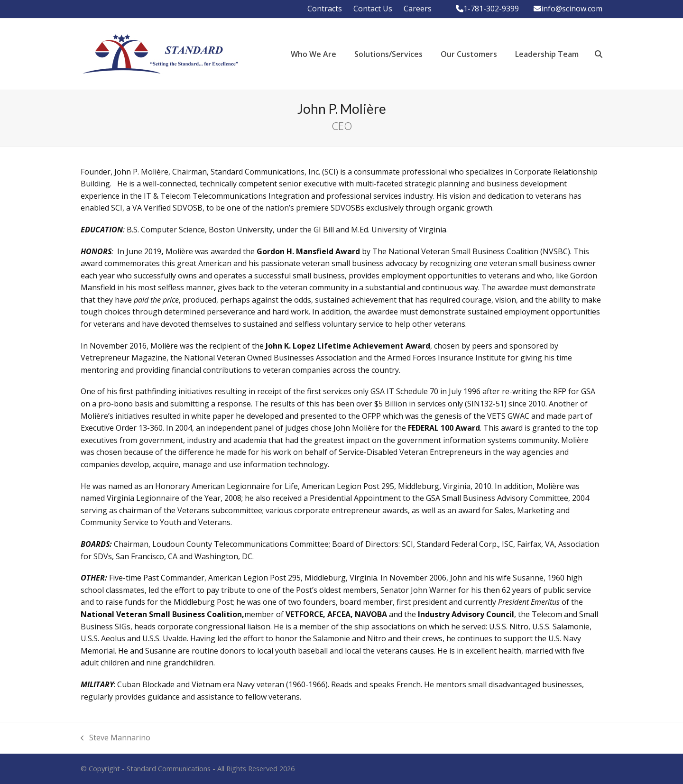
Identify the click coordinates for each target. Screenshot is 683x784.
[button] (599, 54)
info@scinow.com (572, 9)
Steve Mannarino (115, 738)
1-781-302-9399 (491, 9)
